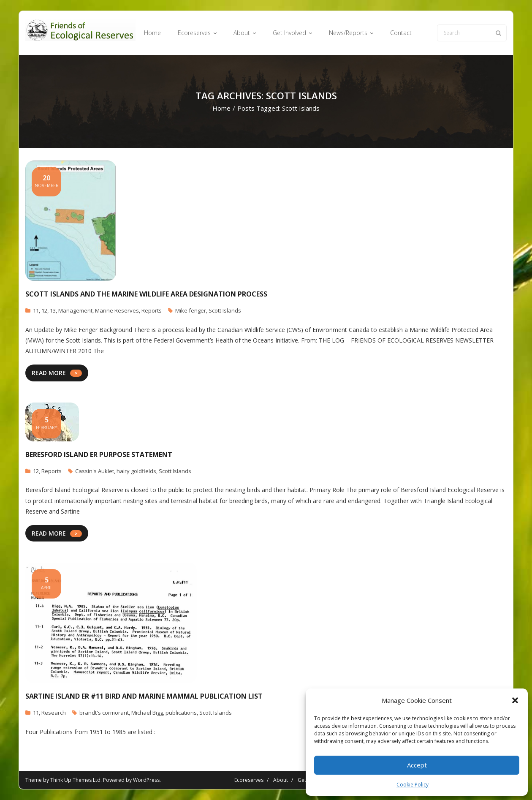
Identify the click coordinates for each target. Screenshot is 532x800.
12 (44, 310)
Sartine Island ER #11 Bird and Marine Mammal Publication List (144, 696)
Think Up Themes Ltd (75, 780)
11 (36, 310)
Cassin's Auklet (95, 471)
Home (221, 108)
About (281, 780)
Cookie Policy (413, 785)
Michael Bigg (147, 713)
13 (53, 310)
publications (181, 713)
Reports (152, 310)
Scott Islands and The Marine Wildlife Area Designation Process (146, 294)
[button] (515, 700)
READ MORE (49, 373)
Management (75, 310)
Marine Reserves (117, 310)
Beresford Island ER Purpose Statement (99, 454)
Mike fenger (191, 310)
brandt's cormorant (104, 713)
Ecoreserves (249, 780)
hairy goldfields (136, 471)
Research (54, 713)
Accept (417, 765)
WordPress (146, 780)
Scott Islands (225, 310)
